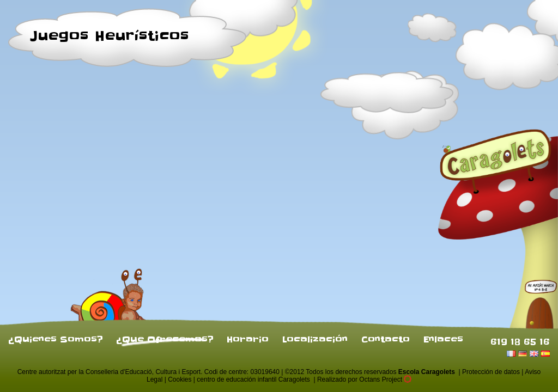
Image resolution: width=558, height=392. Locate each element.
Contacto (386, 339)
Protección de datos (491, 372)
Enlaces (443, 339)
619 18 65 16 (520, 341)
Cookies (180, 379)
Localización (315, 339)
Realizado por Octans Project (364, 379)
